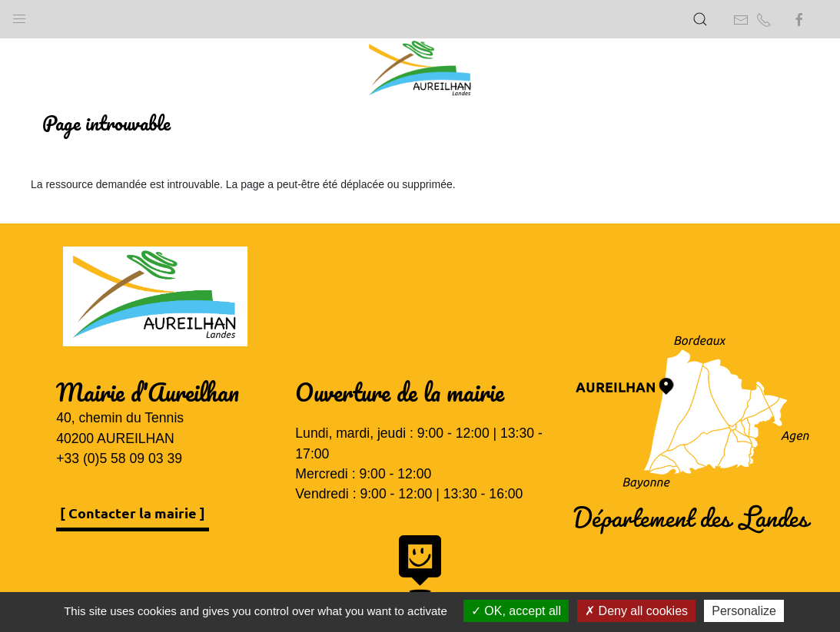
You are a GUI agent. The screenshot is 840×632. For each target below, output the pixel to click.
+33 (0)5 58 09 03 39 (119, 458)
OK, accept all (516, 611)
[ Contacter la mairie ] (133, 513)
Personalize (744, 611)
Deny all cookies (636, 611)
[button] (19, 15)
